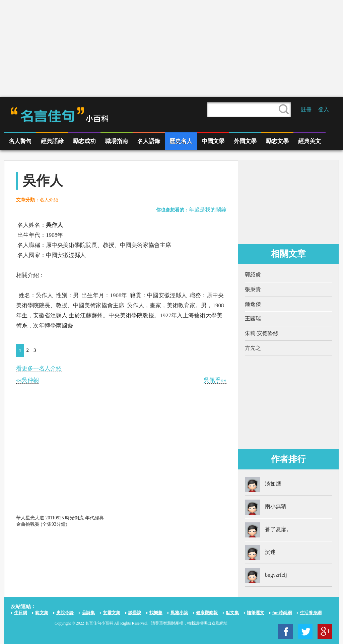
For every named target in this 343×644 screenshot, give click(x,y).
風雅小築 (179, 613)
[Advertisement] (171, 49)
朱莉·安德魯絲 (262, 333)
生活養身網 (311, 613)
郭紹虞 (253, 275)
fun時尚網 (282, 613)
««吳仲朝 (27, 380)
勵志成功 (84, 141)
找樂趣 (156, 613)
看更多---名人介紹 (39, 368)
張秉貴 (253, 289)
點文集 (232, 613)
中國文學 (213, 141)
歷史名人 (181, 141)
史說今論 (65, 613)
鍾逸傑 (253, 304)
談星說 (135, 613)
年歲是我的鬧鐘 (208, 210)
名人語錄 (149, 141)
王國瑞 (253, 318)
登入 (324, 109)
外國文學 (245, 141)
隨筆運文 (256, 613)
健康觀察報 (207, 613)
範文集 (42, 613)
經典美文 (310, 141)
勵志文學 (277, 141)
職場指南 (117, 141)
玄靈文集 (112, 613)
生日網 (21, 613)
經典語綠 (52, 141)
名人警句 (20, 141)
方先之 (253, 348)
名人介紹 (49, 200)
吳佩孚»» (215, 380)
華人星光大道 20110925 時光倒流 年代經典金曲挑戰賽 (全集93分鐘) (60, 521)
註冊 (306, 109)
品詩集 (88, 613)
